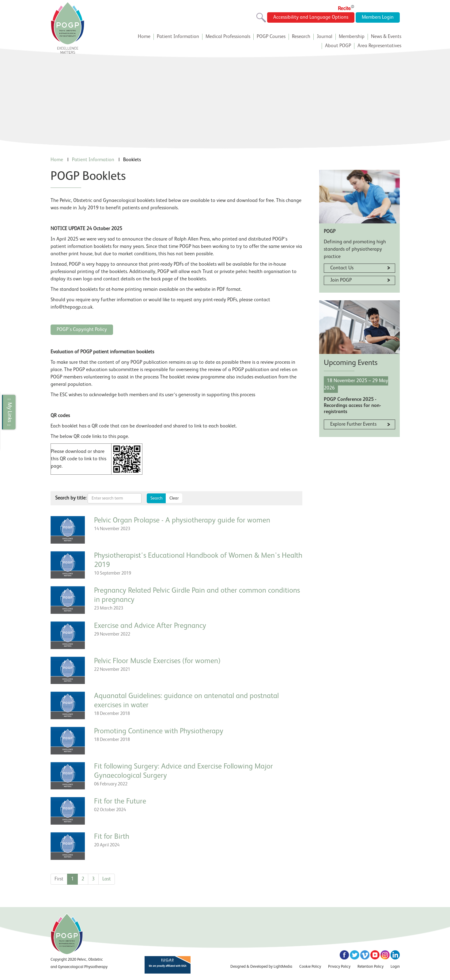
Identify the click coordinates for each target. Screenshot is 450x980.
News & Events (386, 37)
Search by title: (71, 498)
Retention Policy (371, 967)
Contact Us (342, 268)
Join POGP (341, 280)
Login (395, 967)
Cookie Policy (310, 967)
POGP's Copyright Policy (82, 330)
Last (107, 879)
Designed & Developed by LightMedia (261, 967)
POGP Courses (271, 37)
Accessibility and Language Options (311, 17)
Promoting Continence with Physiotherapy (159, 731)
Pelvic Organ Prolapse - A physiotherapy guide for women (182, 521)
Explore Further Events (353, 424)
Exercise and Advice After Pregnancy (150, 626)
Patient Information (178, 37)
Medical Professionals (228, 37)
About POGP (338, 46)
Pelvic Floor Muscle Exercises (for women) (157, 661)
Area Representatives (379, 46)
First (59, 879)
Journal (325, 37)
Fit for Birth (112, 837)
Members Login (378, 17)
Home (144, 37)
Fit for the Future (120, 802)
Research (301, 37)
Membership (352, 37)
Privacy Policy (339, 967)
